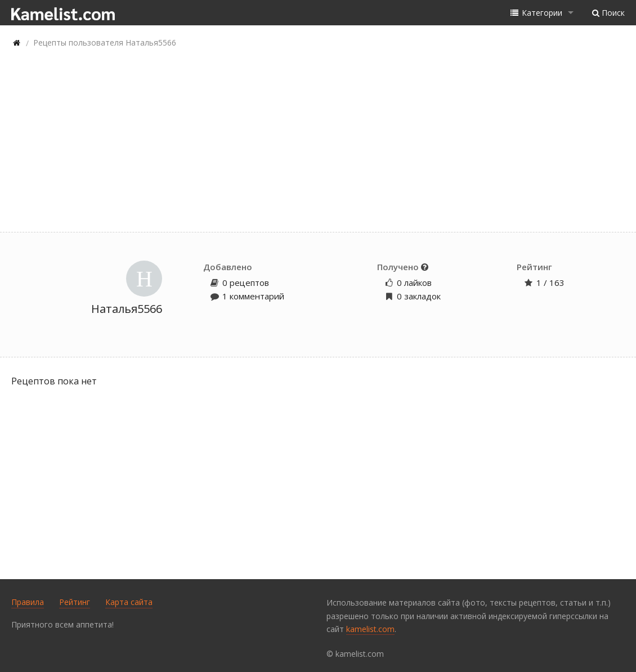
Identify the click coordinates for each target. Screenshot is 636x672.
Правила (28, 602)
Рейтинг (75, 602)
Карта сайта (129, 602)
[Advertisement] (318, 142)
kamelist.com (370, 629)
